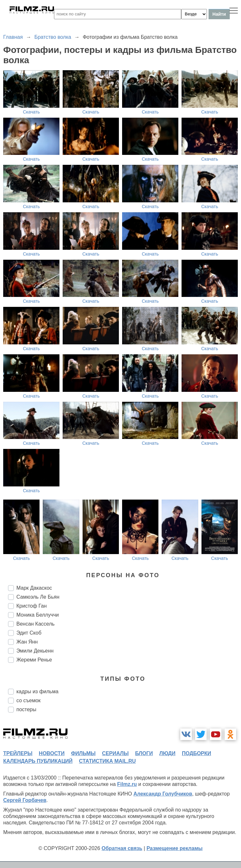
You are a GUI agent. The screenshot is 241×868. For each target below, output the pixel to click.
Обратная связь (122, 848)
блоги (144, 753)
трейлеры (18, 753)
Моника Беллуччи (38, 615)
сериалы (115, 753)
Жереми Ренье (34, 660)
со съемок (28, 700)
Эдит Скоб (29, 633)
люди (167, 753)
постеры (26, 709)
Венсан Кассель (36, 624)
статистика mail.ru (107, 761)
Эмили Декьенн (35, 651)
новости (52, 753)
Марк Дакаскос (34, 588)
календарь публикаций (38, 761)
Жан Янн (27, 642)
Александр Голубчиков (163, 794)
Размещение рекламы (175, 848)
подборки (196, 753)
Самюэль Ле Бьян (38, 597)
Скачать (31, 112)
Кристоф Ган (31, 606)
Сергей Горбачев (25, 800)
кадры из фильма (37, 691)
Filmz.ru (127, 784)
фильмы (83, 753)
